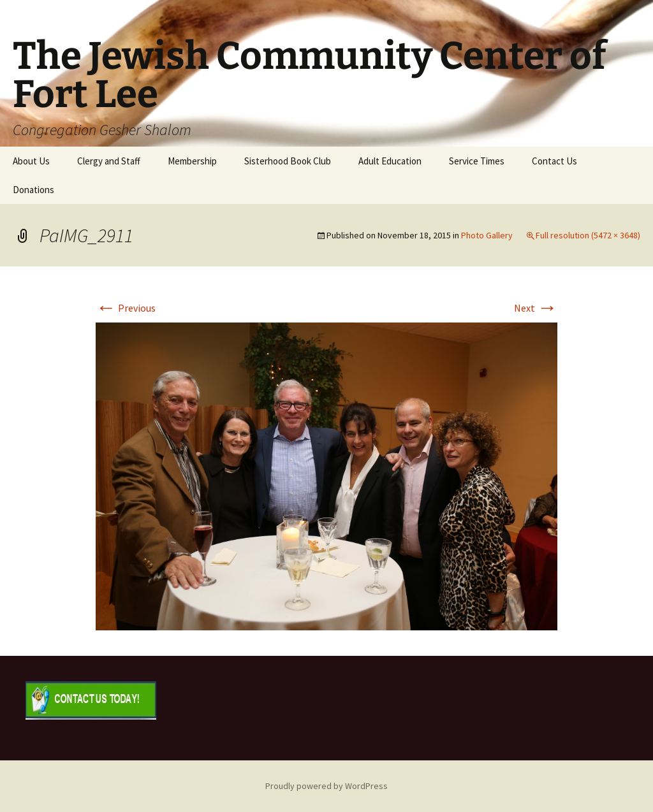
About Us (31, 161)
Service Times (477, 161)
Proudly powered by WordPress (326, 786)
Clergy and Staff (109, 161)
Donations (33, 190)
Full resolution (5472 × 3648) (588, 235)
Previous (126, 308)
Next (536, 308)
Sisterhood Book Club (288, 161)
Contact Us (554, 161)
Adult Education (390, 161)
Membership (192, 161)
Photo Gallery (487, 235)
